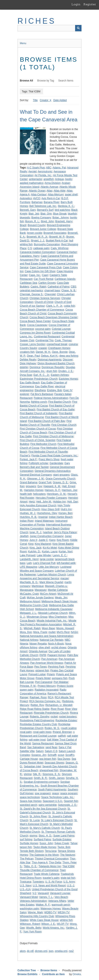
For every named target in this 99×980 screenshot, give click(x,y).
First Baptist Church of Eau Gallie (56, 409)
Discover (68, 360)
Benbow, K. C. (66, 206)
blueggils (25, 218)
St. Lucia (34, 820)
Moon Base (48, 628)
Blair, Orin (46, 214)
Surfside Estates (62, 839)
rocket (54, 717)
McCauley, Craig (29, 594)
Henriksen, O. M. (57, 494)
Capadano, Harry (30, 256)
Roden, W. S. (52, 728)
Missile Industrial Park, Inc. (52, 621)
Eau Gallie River (44, 386)
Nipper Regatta (38, 644)
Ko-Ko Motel (50, 548)
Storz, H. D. (45, 836)
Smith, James (57, 778)
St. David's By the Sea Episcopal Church (43, 809)
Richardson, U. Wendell (59, 705)
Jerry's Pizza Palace (65, 532)
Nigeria (24, 644)
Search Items (66, 81)
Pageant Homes (57, 655)
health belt (26, 494)
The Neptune (68, 855)
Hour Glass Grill (50, 509)
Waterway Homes (51, 909)
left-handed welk (66, 563)
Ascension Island (30, 187)
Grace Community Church (60, 479)
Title (35, 100)
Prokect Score (65, 686)
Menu (23, 43)
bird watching (62, 210)
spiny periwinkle (47, 805)
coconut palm (43, 329)
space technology (30, 797)
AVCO (37, 198)
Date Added (60, 100)
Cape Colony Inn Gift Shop (40, 271)
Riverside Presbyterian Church (51, 713)
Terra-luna (51, 851)
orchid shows (59, 648)
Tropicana (25, 882)
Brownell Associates (55, 233)
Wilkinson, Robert (30, 924)
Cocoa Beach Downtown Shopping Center (53, 317)
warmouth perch (61, 905)
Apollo (69, 179)
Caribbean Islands (65, 279)
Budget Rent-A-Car (57, 241)
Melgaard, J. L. (28, 613)
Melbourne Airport (30, 601)
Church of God (63, 302)
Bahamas (37, 202)
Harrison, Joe (69, 490)
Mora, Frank (40, 632)
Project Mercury (47, 686)
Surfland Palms (42, 839)
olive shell (44, 648)
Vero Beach (61, 897)
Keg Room (63, 540)
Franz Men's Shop (49, 459)
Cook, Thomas (63, 340)
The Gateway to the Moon (44, 855)
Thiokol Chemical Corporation (52, 859)
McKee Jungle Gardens (40, 598)
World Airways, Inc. (54, 928)
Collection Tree (27, 970)
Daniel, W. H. (43, 352)
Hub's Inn (66, 509)
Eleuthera (40, 390)
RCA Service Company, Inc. (45, 701)
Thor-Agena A (40, 862)
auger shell (71, 195)
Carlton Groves (47, 283)
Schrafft (52, 755)
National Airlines (29, 640)
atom (23, 951)
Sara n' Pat (65, 747)
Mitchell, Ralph (32, 628)
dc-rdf (30, 951)
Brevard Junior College (43, 229)
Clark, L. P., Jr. (54, 306)
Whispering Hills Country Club (37, 916)
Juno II (33, 540)
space (55, 793)
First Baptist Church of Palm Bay (47, 421)
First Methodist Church (43, 444)
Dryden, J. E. (66, 371)
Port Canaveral (44, 682)
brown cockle (35, 233)
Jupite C (43, 540)
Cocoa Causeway (37, 325)
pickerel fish (42, 671)
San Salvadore (36, 747)
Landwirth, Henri (29, 559)
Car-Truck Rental (43, 279)
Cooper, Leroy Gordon (33, 344)
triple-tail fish (68, 878)
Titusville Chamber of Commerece (39, 870)
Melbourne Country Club (34, 605)
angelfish (49, 179)
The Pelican (27, 859)
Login (76, 4)
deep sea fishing (69, 356)
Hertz (32, 502)
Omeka (77, 974)
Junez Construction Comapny (47, 536)
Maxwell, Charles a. (56, 586)
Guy (40, 486)
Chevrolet (50, 294)
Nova (68, 644)
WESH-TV (63, 912)
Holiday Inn (59, 502)
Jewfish (24, 536)
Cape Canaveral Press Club (46, 267)
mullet (52, 632)
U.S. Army (69, 882)
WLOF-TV (63, 924)
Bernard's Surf (45, 210)
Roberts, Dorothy (40, 717)
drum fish (52, 371)
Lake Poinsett (28, 555)
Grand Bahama (28, 482)
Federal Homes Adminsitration (51, 398)
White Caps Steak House (44, 920)
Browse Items (49, 970)
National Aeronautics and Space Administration (47, 636)
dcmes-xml (41, 951)
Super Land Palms (64, 836)
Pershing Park (56, 667)
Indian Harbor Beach (61, 517)
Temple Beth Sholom (32, 851)
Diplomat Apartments (49, 360)
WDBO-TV (50, 912)
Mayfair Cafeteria (58, 590)
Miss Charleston (58, 617)
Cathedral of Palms (58, 287)
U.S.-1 (71, 886)
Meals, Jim (61, 598)
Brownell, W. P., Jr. (37, 237)
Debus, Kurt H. (50, 356)
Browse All (26, 81)
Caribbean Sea (28, 283)
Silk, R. (37, 774)
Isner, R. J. (36, 532)
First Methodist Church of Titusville (48, 452)
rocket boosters (68, 717)
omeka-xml (61, 951)
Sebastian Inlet (32, 767)
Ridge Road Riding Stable (35, 709)
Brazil (23, 225)
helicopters (39, 494)
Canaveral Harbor (67, 252)
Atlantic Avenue (49, 187)
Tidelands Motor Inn (50, 866)
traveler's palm (51, 878)
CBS (74, 287)
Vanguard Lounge (60, 893)
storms (33, 836)
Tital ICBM (68, 866)
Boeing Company (41, 218)
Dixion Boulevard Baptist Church (56, 363)
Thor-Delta (55, 862)
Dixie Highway (28, 363)
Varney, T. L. (46, 897)
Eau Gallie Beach (30, 383)
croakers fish (27, 352)
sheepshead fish (49, 770)
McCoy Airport (48, 594)
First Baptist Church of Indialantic (39, 413)
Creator (44, 100)
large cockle (47, 559)
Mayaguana (27, 590)
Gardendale (56, 463)
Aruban (66, 183)
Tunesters (38, 882)
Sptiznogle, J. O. (67, 805)
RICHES (37, 21)
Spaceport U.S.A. (53, 801)
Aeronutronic (45, 171)
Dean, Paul (33, 356)
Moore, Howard (65, 628)
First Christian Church (64, 425)
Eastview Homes (68, 379)
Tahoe (74, 843)
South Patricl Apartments (52, 790)
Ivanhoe (48, 532)
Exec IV (68, 390)
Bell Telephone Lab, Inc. (43, 206)
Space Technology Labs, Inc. (58, 797)
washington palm (29, 909)
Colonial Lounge (61, 329)
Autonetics (26, 198)
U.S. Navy (26, 886)
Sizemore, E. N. (51, 774)
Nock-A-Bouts (56, 644)
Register (90, 4)
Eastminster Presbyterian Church (39, 379)
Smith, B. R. (41, 778)
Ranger (24, 697)
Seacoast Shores (54, 763)
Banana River (52, 202)
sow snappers (43, 793)
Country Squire (28, 348)
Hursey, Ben (65, 513)
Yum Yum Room (32, 932)
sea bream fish (48, 759)
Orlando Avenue (38, 651)
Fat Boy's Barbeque (42, 394)
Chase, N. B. (69, 290)
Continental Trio (44, 340)
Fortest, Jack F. (28, 459)
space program (69, 793)
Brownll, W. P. (57, 237)
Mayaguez (40, 590)
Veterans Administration (33, 901)
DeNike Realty (28, 360)
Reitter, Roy (37, 705)
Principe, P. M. (28, 686)
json (51, 951)
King (31, 544)
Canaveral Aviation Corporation (38, 252)
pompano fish (60, 678)
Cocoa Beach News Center (35, 321)
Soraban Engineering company (41, 782)
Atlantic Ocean (37, 191)
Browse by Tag (46, 81)
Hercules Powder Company (51, 498)
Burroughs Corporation (47, 244)
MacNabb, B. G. (29, 582)
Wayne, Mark (35, 912)
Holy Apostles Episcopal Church (38, 505)
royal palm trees (42, 732)
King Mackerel (43, 544)
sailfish (62, 736)
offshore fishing (28, 648)
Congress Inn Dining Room (35, 333)
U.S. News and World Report (49, 886)
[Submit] (78, 28)
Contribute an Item (53, 974)
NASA (74, 632)
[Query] (49, 28)
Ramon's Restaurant (59, 694)
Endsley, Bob (54, 390)
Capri (45, 275)
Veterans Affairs (57, 901)
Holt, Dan (73, 502)
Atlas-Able (59, 191)
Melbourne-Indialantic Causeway (54, 609)
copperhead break (57, 344)
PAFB (43, 655)
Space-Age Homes (31, 801)
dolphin (24, 367)
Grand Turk (45, 482)
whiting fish (66, 920)
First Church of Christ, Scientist (37, 440)
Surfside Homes (29, 843)
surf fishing (26, 839)
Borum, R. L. (32, 221)
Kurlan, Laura (49, 552)
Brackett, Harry (64, 221)
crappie (43, 348)
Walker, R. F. (43, 905)
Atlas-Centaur (39, 195)
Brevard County (37, 225)
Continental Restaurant (47, 337)
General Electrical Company (36, 475)
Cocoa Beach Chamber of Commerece (42, 310)
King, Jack (35, 548)
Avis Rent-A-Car (51, 198)
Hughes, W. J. (28, 513)
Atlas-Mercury (56, 195)
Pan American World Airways (47, 663)
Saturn (40, 751)
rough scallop (69, 728)
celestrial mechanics (31, 290)
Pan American (49, 659)
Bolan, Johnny (61, 218)
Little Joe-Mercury (49, 567)
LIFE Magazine (28, 567)
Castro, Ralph (38, 287)
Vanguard (43, 893)
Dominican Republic (53, 367)
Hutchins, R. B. (28, 517)
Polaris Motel (43, 678)
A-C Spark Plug (36, 168)
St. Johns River (38, 816)
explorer (24, 394)
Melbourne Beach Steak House (59, 601)
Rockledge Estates (66, 720)
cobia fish (69, 306)
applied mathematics (32, 183)
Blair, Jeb (34, 214)
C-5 (30, 248)
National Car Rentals (52, 640)
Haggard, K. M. (52, 486)
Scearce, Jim (39, 755)
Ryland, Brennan (62, 732)
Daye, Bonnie (60, 352)
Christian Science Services (45, 298)
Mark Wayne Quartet (51, 582)
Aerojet (32, 171)
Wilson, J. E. (49, 924)
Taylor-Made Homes (45, 847)
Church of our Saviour (32, 306)
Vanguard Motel (29, 897)
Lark (29, 563)
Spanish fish (71, 801)
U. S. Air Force (54, 882)
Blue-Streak (60, 214)
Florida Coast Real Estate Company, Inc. (55, 456)
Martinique (38, 586)
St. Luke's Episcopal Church (57, 820)
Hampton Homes (34, 490)
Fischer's (25, 456)
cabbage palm (41, 248)
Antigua (59, 179)
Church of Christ (44, 302)
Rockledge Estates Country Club (38, 724)
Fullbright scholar (38, 463)
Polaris (51, 674)
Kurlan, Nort (66, 552)
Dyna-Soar (26, 375)
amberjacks (36, 179)
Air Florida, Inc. (43, 175)
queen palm (27, 690)
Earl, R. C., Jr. (41, 375)
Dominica (35, 367)
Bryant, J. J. (38, 241)
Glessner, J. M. (36, 479)
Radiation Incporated (46, 690)
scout (61, 755)
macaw (64, 578)
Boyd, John (47, 221)
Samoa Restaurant (43, 743)
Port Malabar (61, 682)
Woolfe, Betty (34, 928)
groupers (31, 486)
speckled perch (28, 805)
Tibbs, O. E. (30, 866)
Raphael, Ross (38, 697)
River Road (57, 709)
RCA (50, 697)
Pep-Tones (40, 667)
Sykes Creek (62, 843)
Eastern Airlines (60, 375)
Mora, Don (26, 632)
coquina (73, 344)
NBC (67, 640)
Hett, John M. (44, 502)
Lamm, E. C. (60, 555)
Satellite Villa (27, 751)
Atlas (49, 191)
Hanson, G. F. (53, 490)
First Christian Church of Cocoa (38, 429)
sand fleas (51, 747)
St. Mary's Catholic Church (45, 828)
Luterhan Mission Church (52, 575)
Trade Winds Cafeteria (47, 874)
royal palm (26, 732)
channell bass (52, 290)
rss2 (71, 951)
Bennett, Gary (28, 210)
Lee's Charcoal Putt (44, 563)
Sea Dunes (64, 759)
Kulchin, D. (34, 552)
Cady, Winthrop (60, 248)
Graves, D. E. (61, 482)
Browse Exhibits (27, 974)
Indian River (27, 521)
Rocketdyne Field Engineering (37, 720)
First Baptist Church (59, 402)
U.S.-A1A (25, 889)
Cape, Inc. (35, 275)
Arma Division (52, 183)
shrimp (28, 774)
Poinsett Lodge (37, 674)
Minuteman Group (37, 617)
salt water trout (37, 740)
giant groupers (61, 475)
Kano (52, 540)
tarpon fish (26, 847)
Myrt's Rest (63, 632)
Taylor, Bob (64, 847)
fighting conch (39, 402)
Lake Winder (44, 555)
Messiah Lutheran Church (53, 613)
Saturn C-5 (51, 751)
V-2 (34, 893)
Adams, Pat (59, 168)
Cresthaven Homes (59, 348)
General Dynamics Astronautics (52, 471)
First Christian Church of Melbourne (53, 436)
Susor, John (46, 843)
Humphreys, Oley (47, 513)
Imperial (43, 517)
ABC (49, 168)
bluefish (72, 214)
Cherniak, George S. (31, 294)
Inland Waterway (44, 521)
